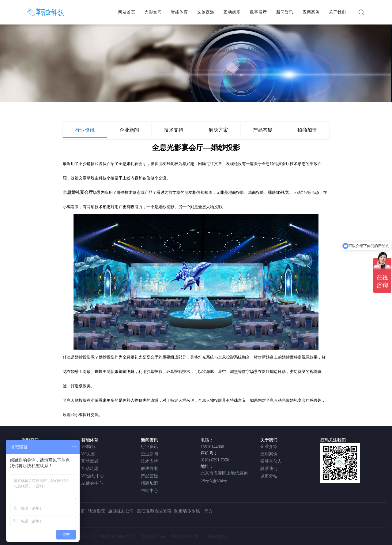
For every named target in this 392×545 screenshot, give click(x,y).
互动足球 (90, 469)
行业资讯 (85, 130)
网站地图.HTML (186, 537)
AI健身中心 (92, 483)
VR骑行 (88, 447)
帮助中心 (149, 491)
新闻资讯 (285, 12)
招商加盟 (307, 130)
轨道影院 (96, 511)
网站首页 (127, 12)
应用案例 (311, 12)
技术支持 (174, 130)
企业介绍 (269, 447)
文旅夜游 (206, 12)
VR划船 (88, 454)
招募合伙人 (271, 461)
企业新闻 (129, 130)
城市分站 (269, 476)
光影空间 (153, 12)
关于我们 (337, 12)
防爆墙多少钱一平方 (194, 511)
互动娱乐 (232, 12)
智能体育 (179, 12)
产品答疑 (263, 130)
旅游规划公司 (121, 511)
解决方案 (218, 130)
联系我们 (269, 469)
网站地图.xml (154, 537)
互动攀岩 (90, 461)
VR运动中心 (93, 476)
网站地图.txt (219, 537)
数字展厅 (258, 12)
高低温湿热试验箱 (154, 511)
